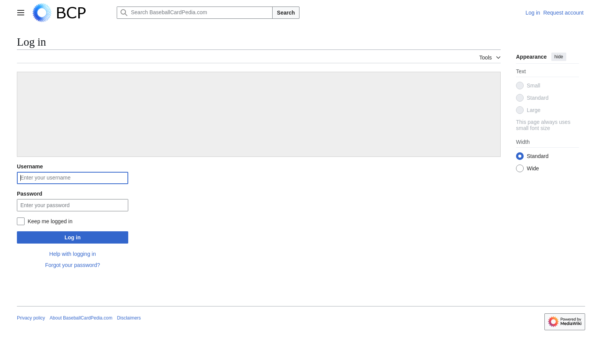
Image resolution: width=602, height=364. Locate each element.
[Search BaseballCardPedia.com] (195, 13)
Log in (73, 237)
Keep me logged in (50, 221)
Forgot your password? (72, 265)
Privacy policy (31, 318)
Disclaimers (129, 318)
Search (286, 13)
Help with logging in (72, 254)
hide (559, 57)
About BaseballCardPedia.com (81, 318)
